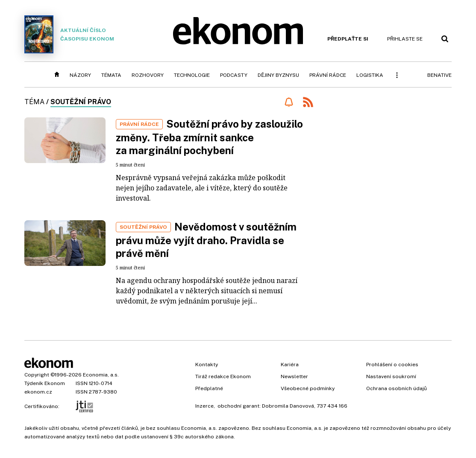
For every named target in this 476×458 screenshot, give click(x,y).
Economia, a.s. (101, 375)
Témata (111, 75)
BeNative (439, 75)
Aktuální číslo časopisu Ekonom (69, 34)
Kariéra (290, 365)
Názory (80, 75)
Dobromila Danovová (288, 406)
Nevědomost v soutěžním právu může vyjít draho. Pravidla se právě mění (206, 240)
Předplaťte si (348, 39)
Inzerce (204, 406)
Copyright (37, 375)
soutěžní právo (81, 102)
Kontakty (207, 365)
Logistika (370, 75)
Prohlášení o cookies (392, 365)
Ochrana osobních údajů (397, 388)
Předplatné (209, 388)
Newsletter (294, 376)
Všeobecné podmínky (308, 388)
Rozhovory (148, 75)
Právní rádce (328, 75)
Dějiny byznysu (278, 75)
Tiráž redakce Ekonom (223, 376)
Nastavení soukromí (391, 376)
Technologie (192, 75)
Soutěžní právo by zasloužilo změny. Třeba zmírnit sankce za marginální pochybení (209, 137)
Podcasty (234, 75)
